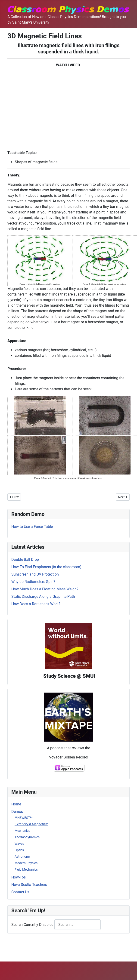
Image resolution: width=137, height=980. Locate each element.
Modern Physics (26, 863)
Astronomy (23, 857)
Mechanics (22, 831)
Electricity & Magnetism (31, 824)
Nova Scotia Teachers (29, 885)
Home (16, 804)
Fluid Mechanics (26, 869)
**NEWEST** (24, 818)
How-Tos (19, 877)
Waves (19, 844)
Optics (19, 850)
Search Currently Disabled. (33, 925)
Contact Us (20, 892)
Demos (17, 812)
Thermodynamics (27, 837)
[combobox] (78, 925)
